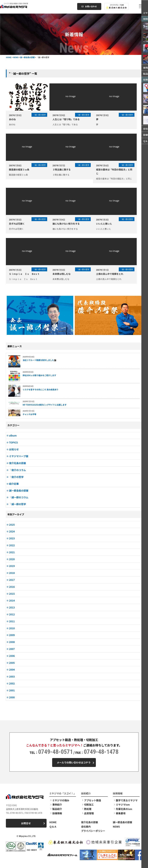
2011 (12, 621)
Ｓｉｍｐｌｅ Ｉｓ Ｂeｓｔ (24, 274)
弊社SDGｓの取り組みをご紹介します (39, 375)
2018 (12, 573)
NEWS (116, 827)
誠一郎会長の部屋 (19, 490)
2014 (12, 600)
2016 (12, 587)
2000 (12, 697)
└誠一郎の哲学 (17, 504)
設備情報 (57, 814)
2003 (12, 676)
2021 (12, 552)
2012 (12, 614)
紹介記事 (14, 484)
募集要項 (121, 814)
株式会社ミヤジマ (25, 7)
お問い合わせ (89, 6)
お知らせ (14, 449)
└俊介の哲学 (16, 477)
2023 (12, 538)
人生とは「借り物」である (69, 119)
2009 (12, 635)
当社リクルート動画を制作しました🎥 (39, 360)
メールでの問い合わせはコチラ (75, 763)
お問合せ (33, 824)
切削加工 (89, 805)
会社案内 (86, 827)
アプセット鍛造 (93, 801)
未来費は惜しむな (64, 274)
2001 (12, 690)
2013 (12, 607)
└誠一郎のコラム (19, 497)
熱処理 (88, 809)
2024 (12, 531)
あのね (12, 119)
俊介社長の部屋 (17, 463)
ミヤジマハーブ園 (19, 456)
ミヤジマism (123, 805)
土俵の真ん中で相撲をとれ (115, 274)
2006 (12, 656)
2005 (12, 663)
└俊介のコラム (17, 470)
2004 (12, 670)
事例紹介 (57, 805)
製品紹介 (57, 809)
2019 (12, 566)
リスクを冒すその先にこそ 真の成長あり (40, 390)
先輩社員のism (124, 809)
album (13, 435)
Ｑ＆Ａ (53, 827)
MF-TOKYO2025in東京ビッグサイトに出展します (45, 405)
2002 (12, 683)
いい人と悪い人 (109, 224)
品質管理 (89, 814)
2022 (12, 545)
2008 (12, 642)
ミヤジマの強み (61, 801)
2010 (12, 628)
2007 (12, 649)
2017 (12, 580)
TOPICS (13, 442)
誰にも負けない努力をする (69, 224)
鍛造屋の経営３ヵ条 (19, 169)
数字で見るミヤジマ (127, 801)
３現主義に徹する (64, 169)
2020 (12, 559)
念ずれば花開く (17, 224)
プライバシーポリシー (93, 831)
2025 (12, 525)
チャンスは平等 (29, 414)
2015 (12, 594)
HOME (53, 822)
